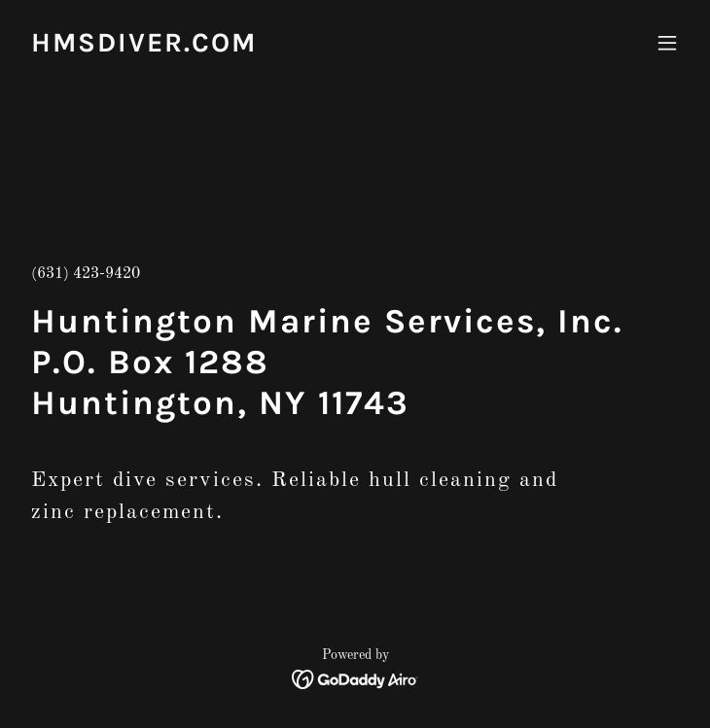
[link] (144, 48)
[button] (667, 43)
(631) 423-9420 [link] (86, 274)
